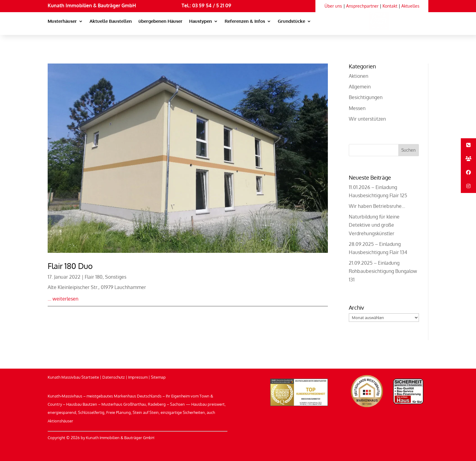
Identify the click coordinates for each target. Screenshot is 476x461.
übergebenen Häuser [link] (160, 22)
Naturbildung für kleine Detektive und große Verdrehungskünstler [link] (374, 225)
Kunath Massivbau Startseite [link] (73, 377)
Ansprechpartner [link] (362, 6)
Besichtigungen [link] (366, 97)
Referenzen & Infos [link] (245, 22)
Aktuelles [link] (410, 6)
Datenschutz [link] (114, 377)
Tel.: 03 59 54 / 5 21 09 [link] (206, 5)
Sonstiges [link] (116, 277)
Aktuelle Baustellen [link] (111, 22)
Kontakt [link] (390, 6)
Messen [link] (357, 108)
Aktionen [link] (359, 76)
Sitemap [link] (158, 377)
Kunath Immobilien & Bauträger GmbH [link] (92, 5)
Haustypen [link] (201, 22)
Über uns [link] (333, 6)
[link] (372, 27)
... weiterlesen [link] (63, 299)
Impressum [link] (138, 377)
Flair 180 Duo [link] (70, 266)
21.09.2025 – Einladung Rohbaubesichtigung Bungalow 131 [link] (383, 271)
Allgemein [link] (360, 87)
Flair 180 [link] (94, 277)
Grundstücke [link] (291, 22)
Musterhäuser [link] (62, 22)
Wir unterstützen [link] (367, 119)
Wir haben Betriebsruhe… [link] (377, 206)
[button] (409, 150)
